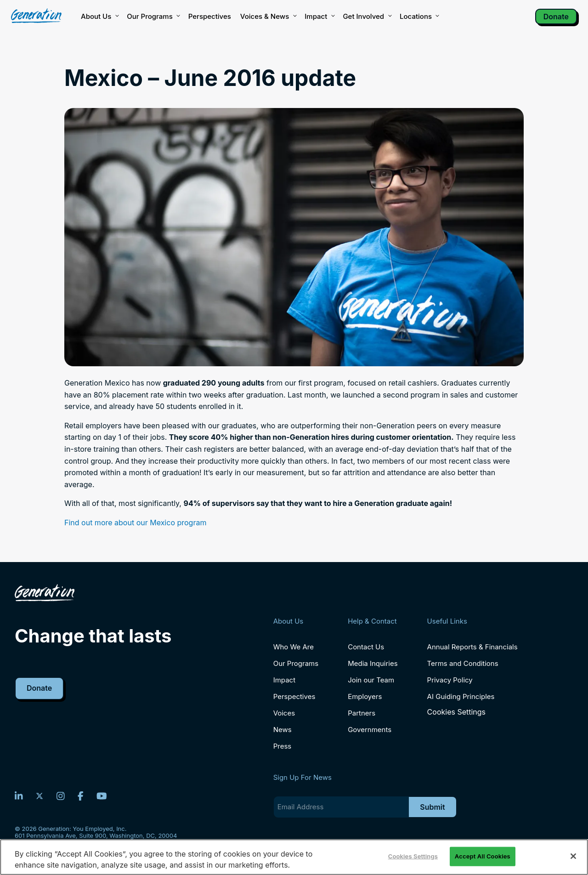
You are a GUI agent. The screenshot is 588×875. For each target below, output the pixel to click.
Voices (284, 713)
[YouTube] (102, 796)
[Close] (573, 856)
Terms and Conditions (463, 663)
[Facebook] (81, 796)
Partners (362, 713)
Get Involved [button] (367, 17)
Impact (319, 17)
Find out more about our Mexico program (135, 523)
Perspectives (210, 16)
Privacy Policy (450, 680)
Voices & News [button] (268, 17)
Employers (365, 696)
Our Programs (296, 663)
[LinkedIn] (19, 796)
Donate (556, 17)
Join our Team (371, 680)
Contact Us (366, 647)
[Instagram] (61, 796)
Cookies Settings (456, 712)
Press (283, 746)
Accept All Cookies (483, 856)
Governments (370, 730)
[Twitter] (40, 796)
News (283, 730)
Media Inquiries (373, 663)
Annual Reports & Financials (472, 647)
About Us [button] (99, 17)
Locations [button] (419, 17)
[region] (294, 857)
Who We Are (294, 647)
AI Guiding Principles (461, 696)
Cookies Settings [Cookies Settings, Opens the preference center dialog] (413, 856)
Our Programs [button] (153, 17)
